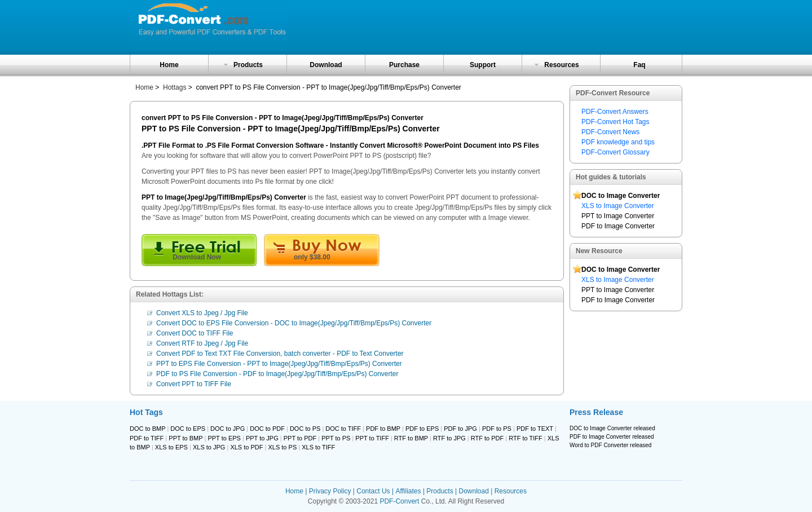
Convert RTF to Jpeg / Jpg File (202, 343)
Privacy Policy (330, 491)
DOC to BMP (147, 429)
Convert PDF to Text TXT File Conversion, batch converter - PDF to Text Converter (280, 354)
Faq (639, 65)
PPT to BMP (186, 438)
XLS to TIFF (318, 447)
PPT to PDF (300, 438)
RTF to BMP (411, 438)
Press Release (596, 412)
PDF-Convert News (610, 132)
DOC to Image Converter (621, 196)
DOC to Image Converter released (612, 428)
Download (326, 65)
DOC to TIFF (343, 429)
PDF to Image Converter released (612, 437)
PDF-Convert (399, 501)
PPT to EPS (224, 438)
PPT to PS (336, 438)
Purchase (404, 65)
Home (169, 65)
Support (483, 65)
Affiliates (408, 491)
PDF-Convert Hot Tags (615, 122)
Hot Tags (146, 412)
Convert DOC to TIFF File (195, 333)
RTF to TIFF (526, 438)
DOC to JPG (228, 429)
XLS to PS (282, 447)
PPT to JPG (262, 438)
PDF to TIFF (147, 438)
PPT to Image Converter (618, 216)
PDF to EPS (422, 429)
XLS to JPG (209, 447)
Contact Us (373, 491)
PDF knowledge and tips (618, 142)
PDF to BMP (383, 429)
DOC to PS (305, 429)
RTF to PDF (487, 438)
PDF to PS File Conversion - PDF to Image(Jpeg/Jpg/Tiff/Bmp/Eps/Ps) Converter (277, 374)
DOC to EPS (188, 429)
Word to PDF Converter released (610, 445)
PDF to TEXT (535, 429)
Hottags (175, 87)
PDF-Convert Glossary (615, 152)
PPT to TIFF (372, 438)
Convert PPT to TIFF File (194, 384)
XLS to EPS (171, 447)
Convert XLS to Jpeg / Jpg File (202, 313)
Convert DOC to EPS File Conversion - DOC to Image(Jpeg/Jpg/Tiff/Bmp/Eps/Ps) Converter (294, 323)
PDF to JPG (460, 429)
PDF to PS (497, 429)
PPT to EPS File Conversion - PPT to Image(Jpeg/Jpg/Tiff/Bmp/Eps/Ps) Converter (279, 364)
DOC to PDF (267, 429)
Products (248, 65)
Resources (561, 65)
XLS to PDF (246, 447)
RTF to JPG (449, 438)
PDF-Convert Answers (615, 112)
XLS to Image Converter (618, 206)
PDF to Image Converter (618, 226)
